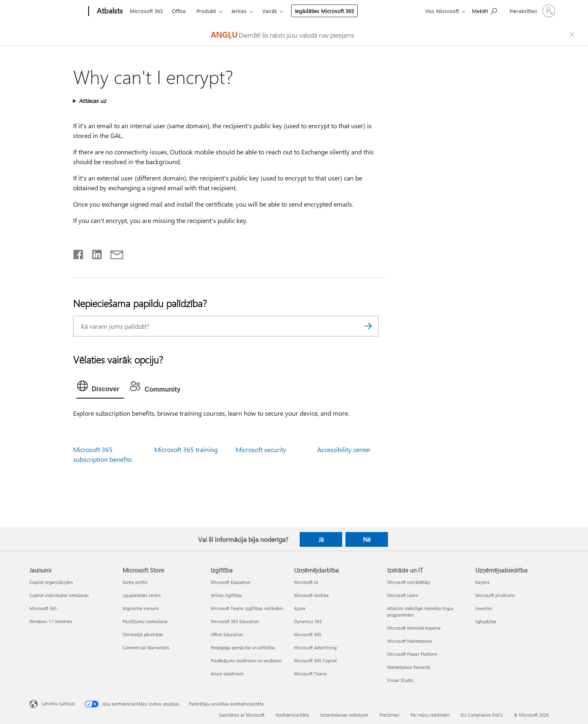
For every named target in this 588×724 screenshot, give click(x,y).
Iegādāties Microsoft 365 (324, 11)
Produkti (206, 11)
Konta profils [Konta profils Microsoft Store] (135, 582)
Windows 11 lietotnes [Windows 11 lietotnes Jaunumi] (51, 621)
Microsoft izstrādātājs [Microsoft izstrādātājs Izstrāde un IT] (409, 582)
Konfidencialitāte (292, 715)
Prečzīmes (389, 715)
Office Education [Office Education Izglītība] (227, 634)
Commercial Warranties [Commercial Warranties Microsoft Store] (146, 647)
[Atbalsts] (109, 11)
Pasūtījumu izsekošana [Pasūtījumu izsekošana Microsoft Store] (145, 621)
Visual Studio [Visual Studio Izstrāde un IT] (400, 680)
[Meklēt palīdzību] (484, 10)
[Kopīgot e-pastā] (113, 253)
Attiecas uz (92, 101)
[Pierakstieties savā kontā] (532, 11)
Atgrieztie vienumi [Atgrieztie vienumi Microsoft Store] (141, 608)
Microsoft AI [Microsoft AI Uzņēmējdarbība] (306, 582)
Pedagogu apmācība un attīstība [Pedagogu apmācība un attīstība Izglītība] (243, 647)
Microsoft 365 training (186, 449)
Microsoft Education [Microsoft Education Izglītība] (231, 582)
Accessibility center (344, 449)
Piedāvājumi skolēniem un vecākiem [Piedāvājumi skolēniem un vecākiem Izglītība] (246, 661)
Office (179, 11)
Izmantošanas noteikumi (344, 715)
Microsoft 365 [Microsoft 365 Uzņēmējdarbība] (308, 634)
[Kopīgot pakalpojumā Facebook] (79, 253)
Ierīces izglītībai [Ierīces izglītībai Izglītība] (226, 595)
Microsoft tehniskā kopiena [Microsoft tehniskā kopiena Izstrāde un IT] (414, 628)
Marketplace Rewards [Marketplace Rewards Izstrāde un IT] (409, 667)
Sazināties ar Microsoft (242, 715)
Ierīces (239, 11)
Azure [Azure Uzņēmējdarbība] (300, 608)
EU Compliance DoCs (482, 715)
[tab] (100, 388)
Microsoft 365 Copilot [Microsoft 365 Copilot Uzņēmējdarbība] (315, 661)
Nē (367, 539)
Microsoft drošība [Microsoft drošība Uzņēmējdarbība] (311, 595)
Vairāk (269, 11)
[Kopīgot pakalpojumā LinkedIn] (94, 253)
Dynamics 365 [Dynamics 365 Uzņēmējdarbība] (308, 621)
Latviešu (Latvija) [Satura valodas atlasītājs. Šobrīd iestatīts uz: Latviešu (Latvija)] (58, 703)
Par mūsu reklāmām (430, 715)
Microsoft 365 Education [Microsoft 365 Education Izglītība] (235, 621)
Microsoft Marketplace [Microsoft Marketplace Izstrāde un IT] (410, 641)
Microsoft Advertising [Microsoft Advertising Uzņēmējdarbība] (315, 647)
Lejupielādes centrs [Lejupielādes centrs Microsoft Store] (142, 595)
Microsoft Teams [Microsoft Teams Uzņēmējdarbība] (311, 674)
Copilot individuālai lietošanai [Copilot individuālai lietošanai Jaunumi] (59, 595)
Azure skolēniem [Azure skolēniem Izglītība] (227, 674)
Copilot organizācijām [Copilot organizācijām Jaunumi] (51, 582)
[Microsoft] (57, 11)
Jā (321, 539)
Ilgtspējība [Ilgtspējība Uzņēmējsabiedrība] (486, 621)
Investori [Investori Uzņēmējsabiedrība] (484, 608)
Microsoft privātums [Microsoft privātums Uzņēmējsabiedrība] (495, 595)
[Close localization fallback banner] (573, 35)
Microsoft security (261, 449)
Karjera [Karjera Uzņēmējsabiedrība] (482, 582)
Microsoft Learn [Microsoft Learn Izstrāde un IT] (403, 595)
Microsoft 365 (146, 11)
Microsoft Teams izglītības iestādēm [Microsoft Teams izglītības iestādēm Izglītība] (247, 608)
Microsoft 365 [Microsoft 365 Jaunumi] (43, 608)
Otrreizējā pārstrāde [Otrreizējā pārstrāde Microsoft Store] (143, 634)
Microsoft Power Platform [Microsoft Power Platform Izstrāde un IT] (412, 654)
